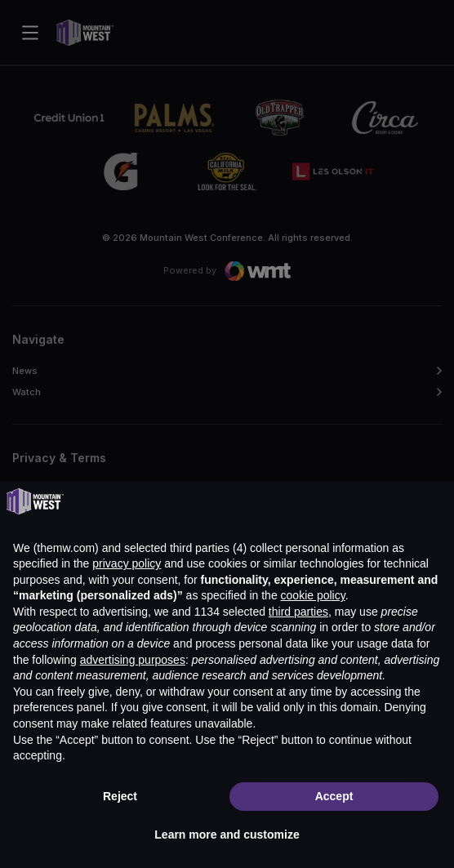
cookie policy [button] (313, 595)
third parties (298, 612)
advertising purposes (133, 660)
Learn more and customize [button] (227, 835)
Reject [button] (120, 796)
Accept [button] (334, 796)
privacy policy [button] (127, 563)
